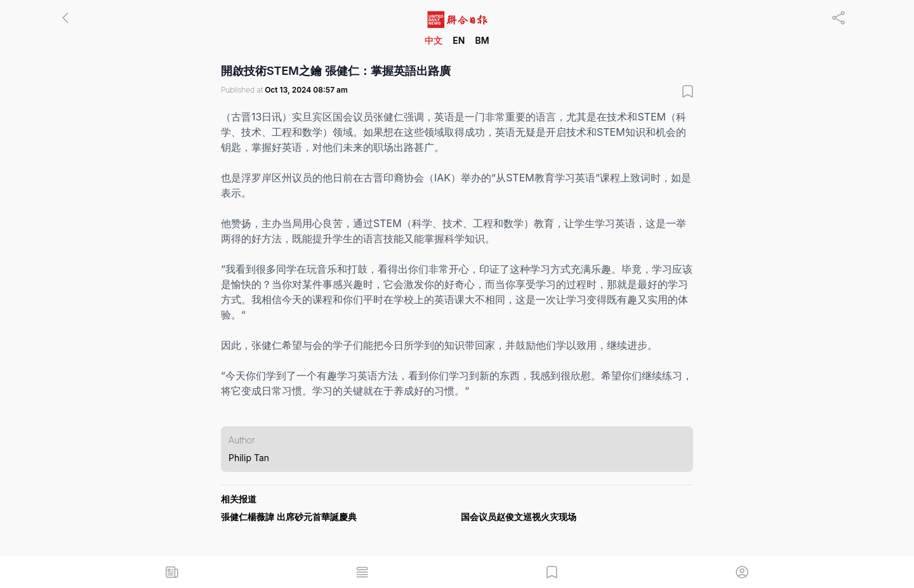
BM (482, 40)
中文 (434, 40)
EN (459, 40)
